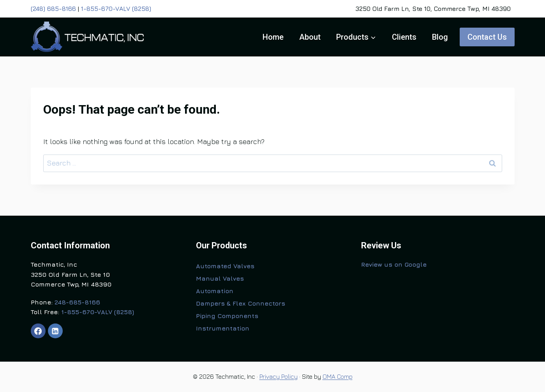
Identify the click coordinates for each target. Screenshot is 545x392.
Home (273, 37)
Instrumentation (223, 328)
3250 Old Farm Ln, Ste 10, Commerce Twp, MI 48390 (433, 9)
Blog (440, 37)
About (310, 37)
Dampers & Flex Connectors (241, 303)
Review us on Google (394, 264)
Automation (215, 291)
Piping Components (227, 316)
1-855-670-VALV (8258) (116, 9)
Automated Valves (225, 266)
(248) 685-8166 (53, 9)
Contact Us (487, 37)
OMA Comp (338, 376)
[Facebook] (38, 331)
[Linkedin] (55, 331)
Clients (404, 37)
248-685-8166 (77, 302)
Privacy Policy (279, 376)
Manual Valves (220, 278)
